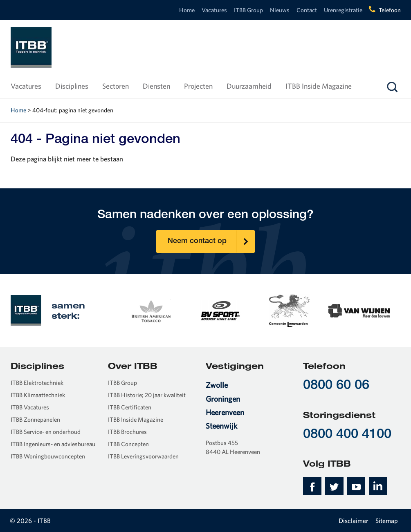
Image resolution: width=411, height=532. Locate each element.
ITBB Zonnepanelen (35, 419)
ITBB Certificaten (130, 407)
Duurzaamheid (249, 86)
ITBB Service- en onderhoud (46, 432)
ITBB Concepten (128, 444)
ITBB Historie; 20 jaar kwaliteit (147, 395)
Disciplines (72, 86)
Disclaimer (354, 521)
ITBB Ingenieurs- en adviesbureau (53, 444)
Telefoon (390, 10)
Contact (307, 10)
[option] (150, 310)
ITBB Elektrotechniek (37, 383)
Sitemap (387, 521)
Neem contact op (211, 241)
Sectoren (116, 86)
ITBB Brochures (127, 432)
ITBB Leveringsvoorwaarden (143, 456)
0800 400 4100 (347, 435)
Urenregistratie (343, 10)
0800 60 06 (336, 386)
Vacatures (214, 10)
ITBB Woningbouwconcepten (48, 456)
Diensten (156, 86)
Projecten (198, 86)
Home (187, 10)
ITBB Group (248, 10)
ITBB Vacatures (30, 407)
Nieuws (280, 10)
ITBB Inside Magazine (319, 86)
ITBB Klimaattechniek (38, 395)
